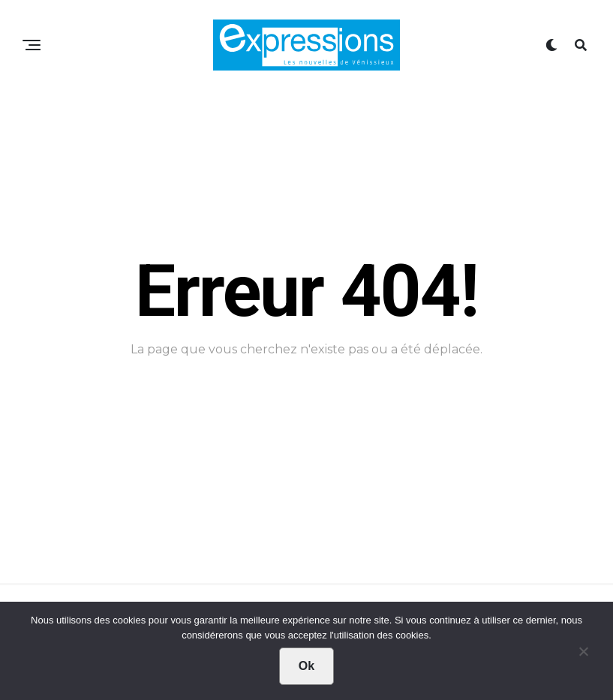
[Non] (583, 655)
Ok (306, 666)
